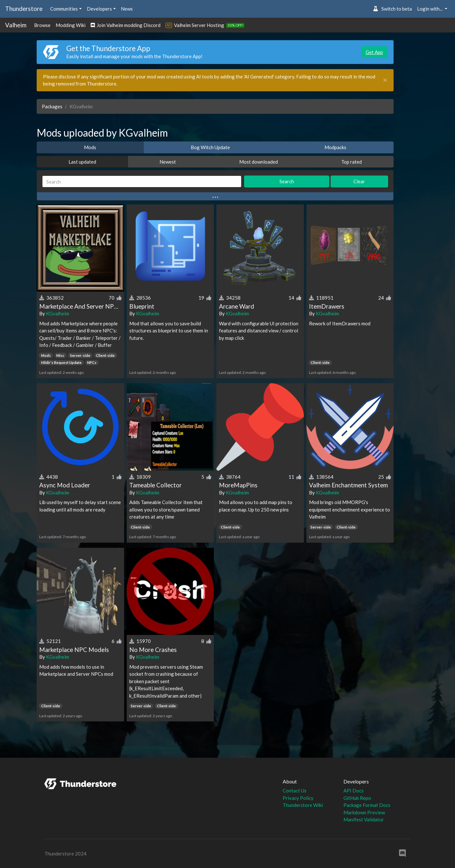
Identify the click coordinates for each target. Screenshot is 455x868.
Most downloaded (259, 162)
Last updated (82, 162)
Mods (90, 147)
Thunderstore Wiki (303, 805)
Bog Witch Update (210, 147)
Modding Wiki (71, 25)
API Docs (354, 791)
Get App (374, 52)
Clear (359, 181)
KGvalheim (58, 313)
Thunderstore (24, 9)
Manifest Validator (364, 819)
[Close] (385, 80)
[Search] (142, 181)
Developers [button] (99, 9)
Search (287, 181)
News (127, 9)
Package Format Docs (367, 805)
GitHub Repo (357, 798)
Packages (52, 106)
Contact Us (295, 791)
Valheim (16, 25)
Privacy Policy (298, 798)
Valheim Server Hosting (199, 25)
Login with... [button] (430, 9)
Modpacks (335, 147)
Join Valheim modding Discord (126, 25)
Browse (42, 25)
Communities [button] (64, 9)
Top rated (351, 162)
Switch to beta (392, 9)
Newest (168, 162)
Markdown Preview (364, 812)
